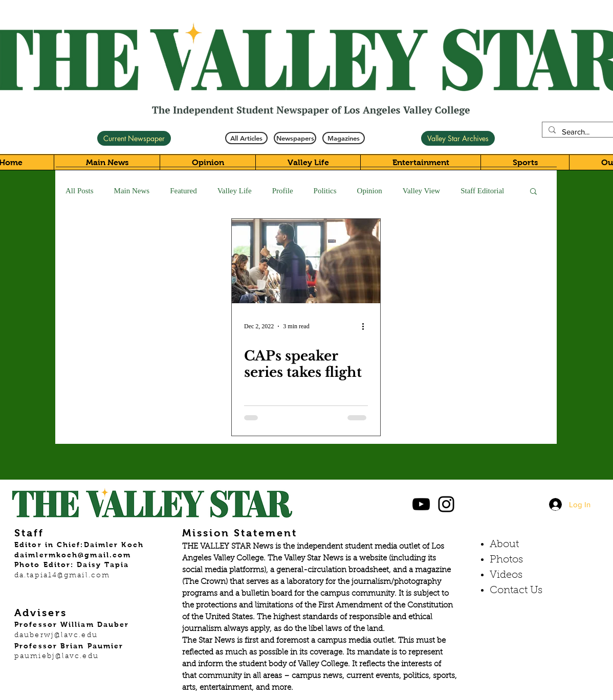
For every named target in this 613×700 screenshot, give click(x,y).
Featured (183, 191)
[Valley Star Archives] (458, 138)
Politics (325, 191)
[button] (533, 192)
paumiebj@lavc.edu (57, 657)
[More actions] (366, 326)
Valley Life (235, 191)
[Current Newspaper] (134, 138)
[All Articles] (246, 138)
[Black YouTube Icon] (421, 504)
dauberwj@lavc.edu (56, 636)
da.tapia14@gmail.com (62, 576)
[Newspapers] (295, 138)
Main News (132, 191)
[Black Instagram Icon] (446, 504)
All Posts (80, 191)
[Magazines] (344, 138)
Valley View (421, 191)
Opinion (370, 191)
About (504, 545)
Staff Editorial (482, 191)
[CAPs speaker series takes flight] (306, 261)
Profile (283, 191)
